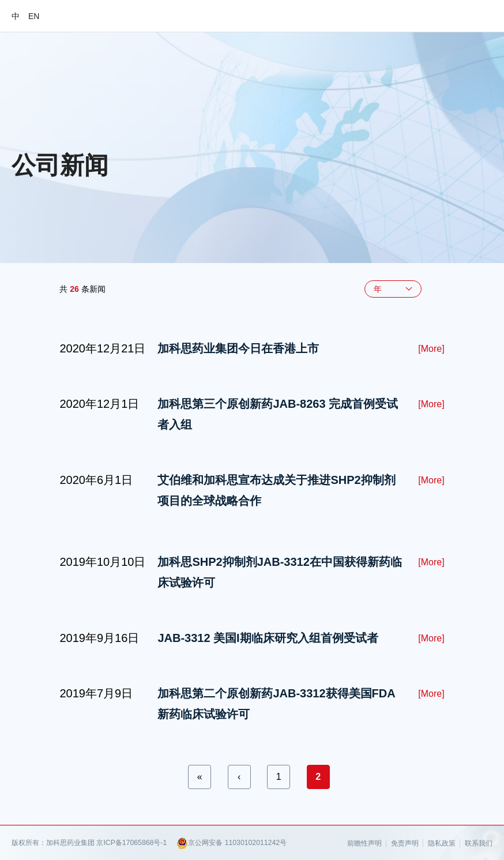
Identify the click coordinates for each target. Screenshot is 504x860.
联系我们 (479, 843)
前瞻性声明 (364, 843)
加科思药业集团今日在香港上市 (238, 348)
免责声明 (405, 843)
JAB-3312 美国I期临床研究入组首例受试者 (268, 638)
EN (34, 16)
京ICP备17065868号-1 (131, 843)
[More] (431, 349)
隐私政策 (442, 843)
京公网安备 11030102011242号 (232, 843)
